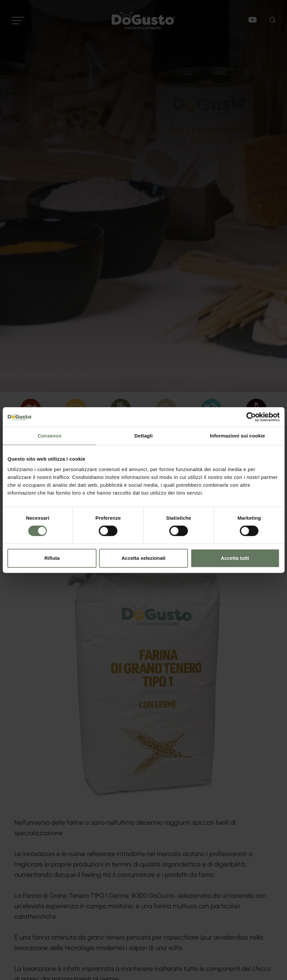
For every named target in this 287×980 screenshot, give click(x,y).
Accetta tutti (235, 558)
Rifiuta (52, 558)
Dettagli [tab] (144, 436)
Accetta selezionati (143, 558)
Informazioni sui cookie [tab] (238, 436)
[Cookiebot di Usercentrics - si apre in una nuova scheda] (251, 417)
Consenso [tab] (49, 436)
